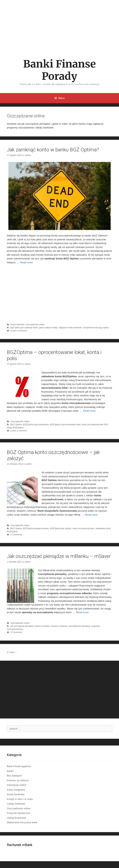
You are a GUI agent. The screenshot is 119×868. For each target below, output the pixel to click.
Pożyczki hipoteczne (18, 813)
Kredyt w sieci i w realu (20, 799)
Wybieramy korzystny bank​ (22, 822)
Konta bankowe (17, 325)
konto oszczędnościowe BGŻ (95, 425)
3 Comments (16, 632)
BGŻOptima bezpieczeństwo (36, 528)
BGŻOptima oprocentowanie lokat (65, 425)
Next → (14, 652)
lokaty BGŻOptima (15, 428)
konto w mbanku (42, 626)
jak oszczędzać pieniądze (22, 626)
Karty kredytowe (16, 790)
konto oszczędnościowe (83, 528)
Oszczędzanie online (35, 325)
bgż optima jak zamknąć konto (24, 328)
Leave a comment (18, 331)
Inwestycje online (17, 785)
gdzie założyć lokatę (48, 328)
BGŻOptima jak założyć (61, 528)
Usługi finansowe (16, 818)
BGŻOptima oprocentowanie (36, 425)
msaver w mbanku (59, 626)
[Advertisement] (59, 26)
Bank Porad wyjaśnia (19, 766)
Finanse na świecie (18, 780)
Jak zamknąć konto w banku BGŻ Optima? (53, 150)
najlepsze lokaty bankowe (70, 328)
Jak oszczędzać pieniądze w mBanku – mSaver (59, 556)
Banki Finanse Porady (59, 70)
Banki (10, 771)
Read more (26, 262)
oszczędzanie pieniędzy (79, 626)
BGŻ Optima (16, 425)
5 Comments (16, 535)
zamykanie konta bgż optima (96, 328)
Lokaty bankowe (16, 804)
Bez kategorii (14, 776)
